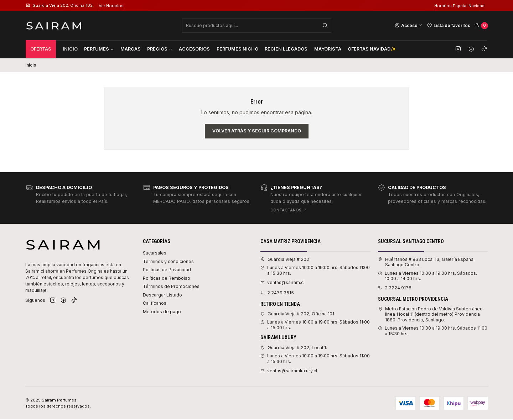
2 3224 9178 (395, 288)
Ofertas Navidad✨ (372, 49)
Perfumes (99, 49)
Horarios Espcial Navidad (459, 6)
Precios (160, 49)
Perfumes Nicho (237, 49)
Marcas (131, 49)
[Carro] (481, 26)
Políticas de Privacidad (167, 270)
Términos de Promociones (171, 286)
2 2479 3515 (277, 293)
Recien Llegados (286, 49)
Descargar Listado (162, 295)
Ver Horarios (111, 6)
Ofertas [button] (41, 49)
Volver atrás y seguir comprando (257, 131)
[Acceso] (409, 25)
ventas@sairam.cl (283, 282)
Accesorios (194, 49)
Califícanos (155, 303)
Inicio (70, 49)
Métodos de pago (162, 312)
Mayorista (328, 49)
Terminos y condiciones (168, 261)
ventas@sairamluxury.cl (289, 371)
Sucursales (155, 253)
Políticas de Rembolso (167, 278)
